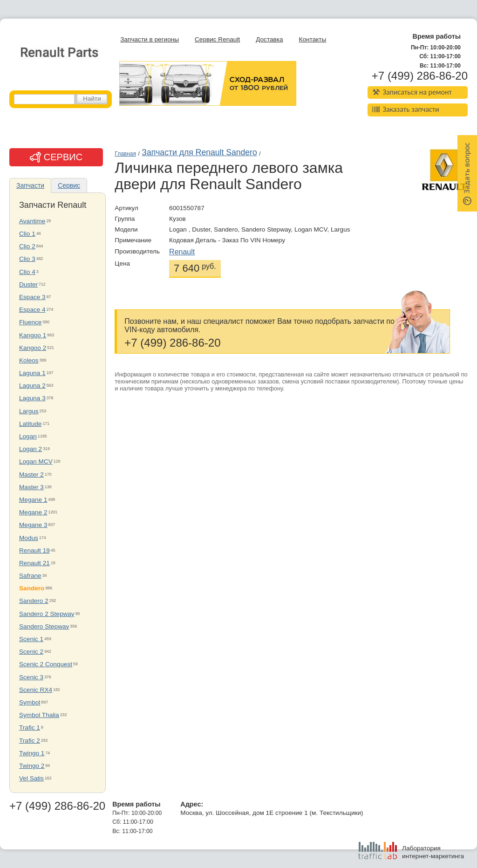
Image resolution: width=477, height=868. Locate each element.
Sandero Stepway (44, 626)
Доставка (269, 39)
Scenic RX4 (36, 690)
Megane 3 (33, 525)
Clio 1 (27, 234)
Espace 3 (32, 297)
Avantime (32, 221)
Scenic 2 (31, 652)
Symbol (30, 702)
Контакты (313, 39)
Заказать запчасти (406, 109)
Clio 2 (27, 246)
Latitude (30, 424)
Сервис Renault (217, 39)
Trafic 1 (30, 728)
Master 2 (31, 475)
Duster (28, 284)
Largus (29, 411)
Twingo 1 (32, 753)
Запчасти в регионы (150, 39)
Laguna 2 (32, 386)
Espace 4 (32, 310)
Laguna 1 (32, 373)
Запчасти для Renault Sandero (199, 152)
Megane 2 (33, 512)
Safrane (30, 576)
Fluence (30, 322)
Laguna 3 (32, 398)
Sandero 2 (34, 601)
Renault (182, 252)
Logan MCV (36, 461)
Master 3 (31, 487)
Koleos (29, 360)
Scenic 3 (31, 677)
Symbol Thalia (39, 715)
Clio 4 (27, 272)
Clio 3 (27, 259)
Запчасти (30, 185)
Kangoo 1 (33, 335)
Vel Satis (31, 778)
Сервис (69, 185)
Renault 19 (34, 550)
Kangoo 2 (33, 348)
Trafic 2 (30, 741)
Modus (29, 538)
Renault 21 (34, 563)
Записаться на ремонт (412, 92)
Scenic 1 (31, 639)
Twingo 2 (32, 766)
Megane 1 (33, 500)
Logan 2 (31, 449)
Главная (125, 154)
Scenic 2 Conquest (46, 664)
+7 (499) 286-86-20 (420, 76)
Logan (28, 436)
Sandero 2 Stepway (47, 614)
